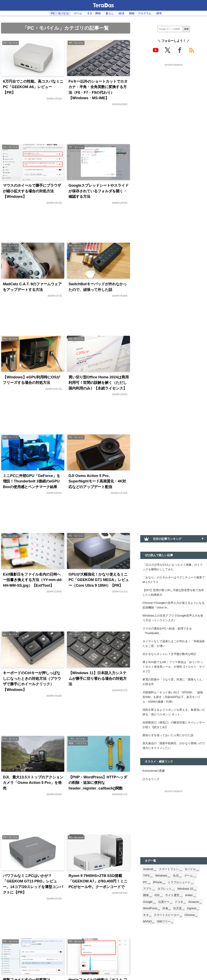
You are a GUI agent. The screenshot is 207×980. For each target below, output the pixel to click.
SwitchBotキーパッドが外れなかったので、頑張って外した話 (98, 287)
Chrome (191, 916)
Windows (163, 876)
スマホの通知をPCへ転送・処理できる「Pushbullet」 (167, 631)
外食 (167, 909)
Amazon (195, 903)
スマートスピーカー (168, 916)
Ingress (193, 909)
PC (147, 883)
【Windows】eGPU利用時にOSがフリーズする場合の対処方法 (31, 380)
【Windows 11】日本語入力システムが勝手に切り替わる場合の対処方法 (98, 679)
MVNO (149, 922)
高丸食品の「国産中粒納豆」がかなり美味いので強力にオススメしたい (174, 746)
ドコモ (180, 903)
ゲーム (78, 13)
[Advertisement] (174, 93)
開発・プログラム (140, 13)
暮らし (110, 13)
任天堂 (179, 909)
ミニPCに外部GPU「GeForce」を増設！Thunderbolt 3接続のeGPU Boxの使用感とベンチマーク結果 (32, 481)
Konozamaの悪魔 (154, 771)
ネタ (147, 916)
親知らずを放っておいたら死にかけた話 (168, 736)
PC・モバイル (60, 13)
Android (150, 870)
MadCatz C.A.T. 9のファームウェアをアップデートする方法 (32, 287)
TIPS (148, 876)
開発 (148, 896)
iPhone (159, 883)
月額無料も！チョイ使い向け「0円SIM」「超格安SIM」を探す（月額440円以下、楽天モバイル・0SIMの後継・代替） (173, 697)
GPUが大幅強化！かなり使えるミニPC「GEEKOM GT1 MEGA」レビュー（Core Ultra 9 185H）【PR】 (99, 580)
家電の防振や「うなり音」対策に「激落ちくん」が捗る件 (174, 682)
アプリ (149, 889)
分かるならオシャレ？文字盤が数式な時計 (169, 654)
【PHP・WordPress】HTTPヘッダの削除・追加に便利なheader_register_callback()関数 (98, 783)
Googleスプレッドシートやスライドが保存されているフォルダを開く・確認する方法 (99, 191)
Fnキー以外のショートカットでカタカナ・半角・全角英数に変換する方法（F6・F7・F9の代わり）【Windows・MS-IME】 (98, 90)
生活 (177, 876)
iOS (159, 896)
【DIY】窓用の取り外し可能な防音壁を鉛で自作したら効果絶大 (173, 592)
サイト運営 (174, 896)
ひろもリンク (151, 779)
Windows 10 (187, 889)
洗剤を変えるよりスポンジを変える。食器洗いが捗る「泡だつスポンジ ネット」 (174, 712)
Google (149, 903)
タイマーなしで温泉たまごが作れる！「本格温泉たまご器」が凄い (174, 644)
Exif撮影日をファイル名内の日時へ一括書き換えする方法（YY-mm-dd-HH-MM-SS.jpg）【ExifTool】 (33, 580)
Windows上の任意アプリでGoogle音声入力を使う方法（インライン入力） (173, 618)
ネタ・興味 (94, 13)
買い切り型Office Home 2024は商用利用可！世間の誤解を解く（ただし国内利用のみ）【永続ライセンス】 (99, 383)
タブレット (166, 889)
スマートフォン (170, 870)
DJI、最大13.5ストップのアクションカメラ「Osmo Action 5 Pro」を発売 (33, 783)
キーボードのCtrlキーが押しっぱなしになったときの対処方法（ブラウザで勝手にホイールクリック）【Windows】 (32, 681)
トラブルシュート (181, 883)
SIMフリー (165, 922)
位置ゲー (165, 903)
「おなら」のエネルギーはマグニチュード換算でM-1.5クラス (174, 580)
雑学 (159, 13)
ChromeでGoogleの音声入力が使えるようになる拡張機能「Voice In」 (174, 605)
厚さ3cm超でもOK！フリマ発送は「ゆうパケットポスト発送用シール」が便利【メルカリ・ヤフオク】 (174, 667)
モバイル (192, 870)
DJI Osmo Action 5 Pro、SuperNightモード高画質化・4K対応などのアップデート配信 (97, 481)
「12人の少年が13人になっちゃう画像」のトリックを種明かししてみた (173, 567)
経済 (121, 13)
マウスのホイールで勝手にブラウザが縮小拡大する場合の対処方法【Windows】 (32, 191)
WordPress (152, 909)
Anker (191, 896)
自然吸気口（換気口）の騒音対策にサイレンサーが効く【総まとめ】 (174, 725)
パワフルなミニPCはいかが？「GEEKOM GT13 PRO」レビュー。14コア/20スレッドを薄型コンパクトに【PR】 (33, 884)
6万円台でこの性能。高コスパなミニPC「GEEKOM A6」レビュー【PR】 (33, 87)
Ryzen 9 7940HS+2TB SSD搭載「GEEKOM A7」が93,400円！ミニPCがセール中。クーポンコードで (98, 881)
